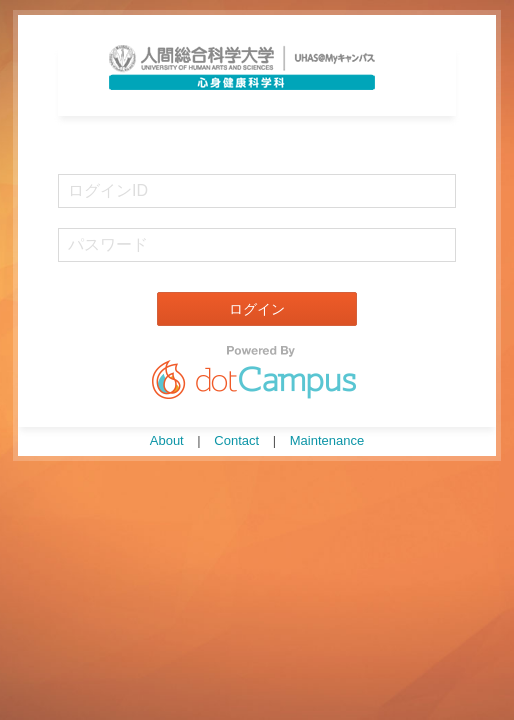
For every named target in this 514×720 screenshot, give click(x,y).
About (167, 440)
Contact (236, 440)
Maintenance (327, 440)
